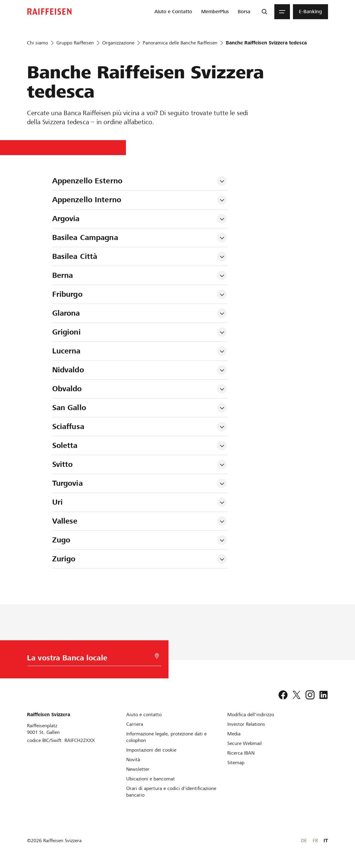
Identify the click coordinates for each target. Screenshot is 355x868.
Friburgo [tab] (67, 294)
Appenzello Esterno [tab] (87, 181)
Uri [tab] (57, 502)
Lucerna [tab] (66, 351)
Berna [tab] (63, 275)
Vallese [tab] (65, 521)
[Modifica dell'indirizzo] (251, 715)
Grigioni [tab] (66, 332)
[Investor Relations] (246, 724)
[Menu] (282, 12)
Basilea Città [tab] (75, 256)
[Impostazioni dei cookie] (151, 750)
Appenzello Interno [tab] (87, 200)
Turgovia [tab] (67, 483)
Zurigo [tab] (64, 559)
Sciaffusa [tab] (68, 426)
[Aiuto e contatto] (144, 715)
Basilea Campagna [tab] (85, 237)
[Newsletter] (138, 769)
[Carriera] (135, 724)
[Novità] (133, 760)
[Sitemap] (236, 763)
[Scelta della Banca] (91, 659)
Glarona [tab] (66, 313)
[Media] (234, 734)
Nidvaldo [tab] (68, 370)
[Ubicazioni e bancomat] (151, 779)
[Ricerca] (264, 12)
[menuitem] (173, 12)
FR (315, 841)
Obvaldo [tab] (67, 389)
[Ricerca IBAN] (241, 753)
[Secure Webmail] (245, 743)
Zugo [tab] (61, 540)
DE (304, 841)
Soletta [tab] (65, 445)
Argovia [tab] (66, 219)
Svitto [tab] (63, 464)
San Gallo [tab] (69, 408)
